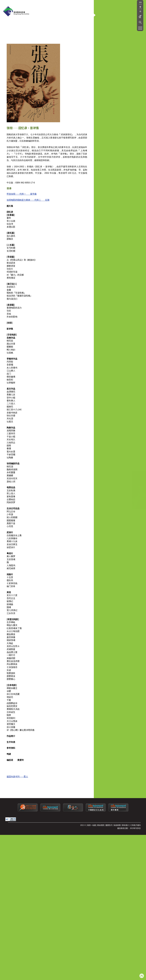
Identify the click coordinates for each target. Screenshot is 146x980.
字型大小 (140, 17)
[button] (140, 22)
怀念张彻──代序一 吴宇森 (22, 223)
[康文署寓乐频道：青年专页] (118, 840)
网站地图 (101, 854)
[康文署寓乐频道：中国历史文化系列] (96, 840)
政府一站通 (91, 854)
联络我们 (125, 854)
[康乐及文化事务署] (28, 840)
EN (140, 2)
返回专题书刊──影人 (17, 805)
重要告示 (109, 854)
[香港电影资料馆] (16, 12)
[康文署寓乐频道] (50, 840)
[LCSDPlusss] (73, 840)
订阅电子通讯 (135, 854)
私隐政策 (117, 854)
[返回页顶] (142, 976)
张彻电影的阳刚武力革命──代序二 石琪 (28, 229)
